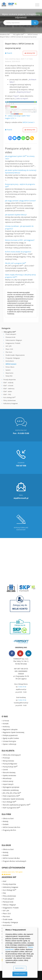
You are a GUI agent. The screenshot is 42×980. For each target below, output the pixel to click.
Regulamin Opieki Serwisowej (13, 732)
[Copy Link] (32, 138)
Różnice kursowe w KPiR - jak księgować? (20, 240)
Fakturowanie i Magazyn (14, 340)
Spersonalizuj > (20, 968)
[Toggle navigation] (37, 5)
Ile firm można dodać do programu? (18, 252)
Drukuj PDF (30, 53)
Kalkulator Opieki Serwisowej (13, 799)
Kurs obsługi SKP (9, 397)
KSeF (5, 881)
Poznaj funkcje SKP (10, 767)
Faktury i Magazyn (9, 905)
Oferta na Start (8, 818)
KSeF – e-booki (8, 386)
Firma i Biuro (10, 367)
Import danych (8, 784)
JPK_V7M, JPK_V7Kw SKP (12, 793)
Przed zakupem (11, 334)
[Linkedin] (19, 138)
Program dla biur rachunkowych (15, 861)
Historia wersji (8, 781)
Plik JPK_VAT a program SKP (16, 263)
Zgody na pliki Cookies (11, 738)
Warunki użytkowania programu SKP (17, 805)
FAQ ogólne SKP (19, 34)
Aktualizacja (7, 778)
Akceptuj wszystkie (20, 974)
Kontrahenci (10, 361)
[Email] (28, 138)
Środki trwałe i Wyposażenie (15, 355)
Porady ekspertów (9, 380)
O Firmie (6, 721)
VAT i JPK (9, 346)
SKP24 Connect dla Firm (11, 827)
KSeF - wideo (8, 391)
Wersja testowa (8, 761)
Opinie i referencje (10, 744)
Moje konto (9, 373)
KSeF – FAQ (7, 394)
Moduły (6, 821)
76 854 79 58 (22, 687)
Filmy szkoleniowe (9, 400)
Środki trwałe (8, 919)
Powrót (9, 53)
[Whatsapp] (23, 138)
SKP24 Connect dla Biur (11, 858)
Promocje (6, 758)
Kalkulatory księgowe (10, 403)
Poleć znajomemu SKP (11, 796)
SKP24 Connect (33, 34)
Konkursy (6, 727)
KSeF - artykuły (8, 383)
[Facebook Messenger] (15, 138)
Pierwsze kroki (10, 337)
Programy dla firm (9, 830)
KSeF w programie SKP (11, 808)
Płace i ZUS (9, 349)
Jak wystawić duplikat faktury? (16, 215)
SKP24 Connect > (29, 122)
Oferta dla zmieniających (12, 755)
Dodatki (6, 824)
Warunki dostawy (9, 772)
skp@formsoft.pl (21, 689)
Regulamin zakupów (10, 729)
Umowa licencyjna (9, 741)
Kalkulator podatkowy (11, 790)
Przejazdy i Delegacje (13, 358)
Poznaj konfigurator (10, 764)
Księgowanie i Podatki (13, 343)
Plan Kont (9, 352)
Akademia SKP (5, 34)
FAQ (4, 893)
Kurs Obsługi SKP (10, 802)
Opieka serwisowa (9, 775)
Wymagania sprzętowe (11, 787)
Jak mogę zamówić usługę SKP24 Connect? (20, 201)
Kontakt (6, 724)
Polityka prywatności (10, 735)
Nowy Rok (9, 376)
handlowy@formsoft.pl (21, 703)
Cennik (5, 770)
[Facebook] (10, 138)
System (8, 370)
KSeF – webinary (9, 389)
